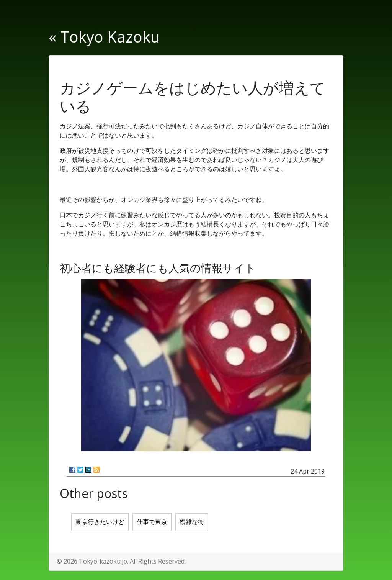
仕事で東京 (152, 522)
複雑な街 (192, 522)
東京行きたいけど (100, 522)
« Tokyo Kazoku (104, 37)
